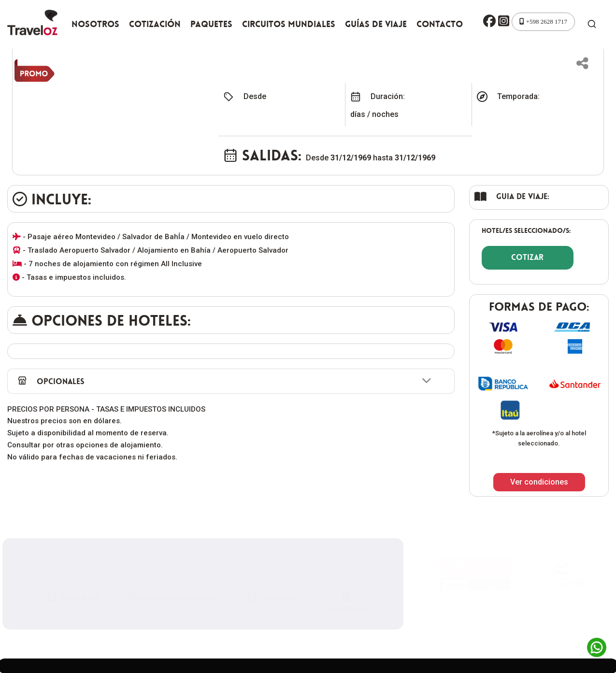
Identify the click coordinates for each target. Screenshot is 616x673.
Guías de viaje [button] (376, 24)
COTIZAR (527, 257)
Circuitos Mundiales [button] (289, 24)
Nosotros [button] (95, 24)
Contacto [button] (440, 24)
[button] (489, 22)
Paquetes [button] (211, 24)
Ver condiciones (539, 482)
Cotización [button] (155, 24)
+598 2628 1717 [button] (543, 21)
